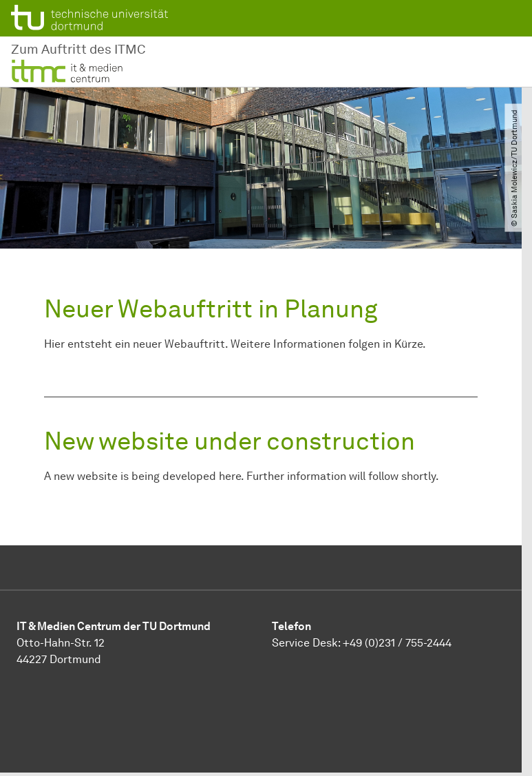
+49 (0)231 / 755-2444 (397, 643)
